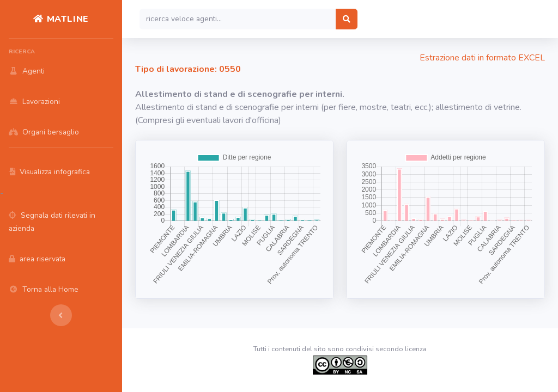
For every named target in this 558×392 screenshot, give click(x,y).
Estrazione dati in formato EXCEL (482, 58)
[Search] (238, 19)
